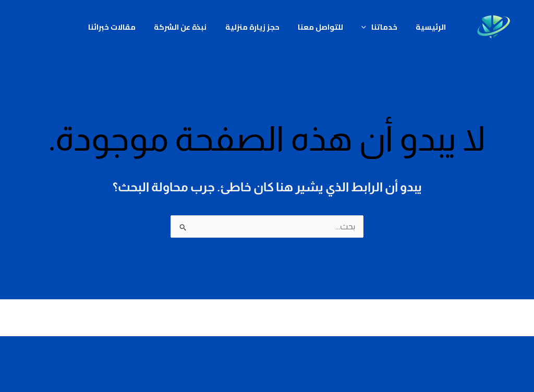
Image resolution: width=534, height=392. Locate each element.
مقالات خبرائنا (120, 27)
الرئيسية (422, 27)
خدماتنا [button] (374, 27)
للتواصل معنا (319, 27)
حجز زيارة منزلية (254, 27)
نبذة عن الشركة (185, 27)
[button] (361, 27)
